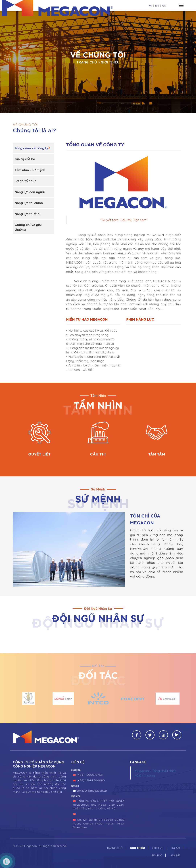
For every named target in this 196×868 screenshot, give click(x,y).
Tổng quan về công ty (31, 148)
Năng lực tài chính (29, 203)
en (157, 6)
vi (150, 5)
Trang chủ (87, 62)
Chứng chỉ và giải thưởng (28, 227)
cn (164, 6)
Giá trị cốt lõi (25, 159)
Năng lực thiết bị (28, 214)
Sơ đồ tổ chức (25, 181)
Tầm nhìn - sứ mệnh (30, 170)
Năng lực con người (30, 192)
